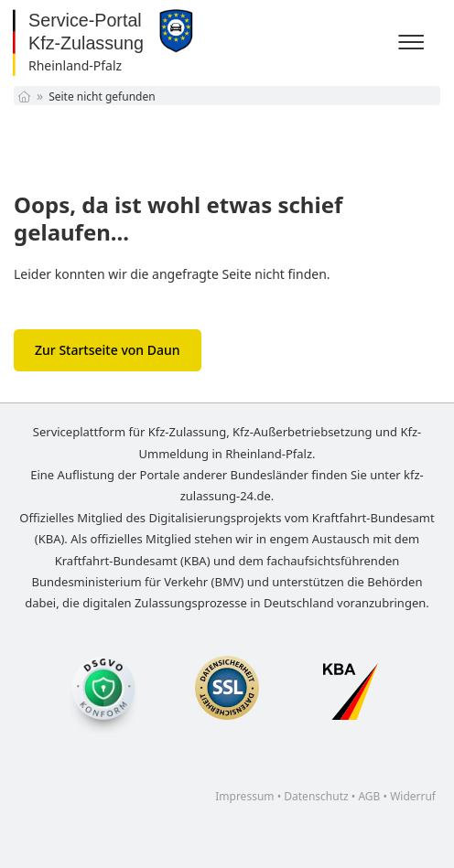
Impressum (244, 796)
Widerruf (413, 796)
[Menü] (414, 43)
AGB (369, 796)
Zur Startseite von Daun (108, 350)
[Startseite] (24, 96)
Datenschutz (316, 796)
